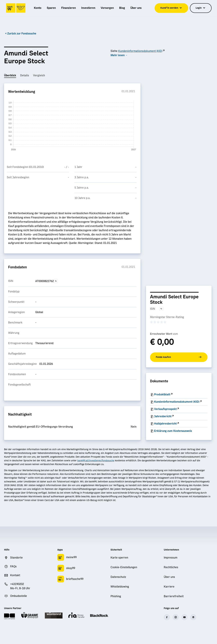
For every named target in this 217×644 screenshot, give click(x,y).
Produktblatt (162, 395)
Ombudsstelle (19, 596)
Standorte (16, 558)
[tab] (10, 76)
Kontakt (15, 575)
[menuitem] (38, 8)
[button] (119, 55)
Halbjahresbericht (165, 424)
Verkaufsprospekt (165, 409)
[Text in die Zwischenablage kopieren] (56, 281)
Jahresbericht (163, 416)
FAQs (13, 566)
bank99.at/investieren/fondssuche (96, 461)
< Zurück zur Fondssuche (21, 34)
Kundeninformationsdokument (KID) (140, 51)
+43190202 (17, 584)
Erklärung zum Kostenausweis (173, 431)
